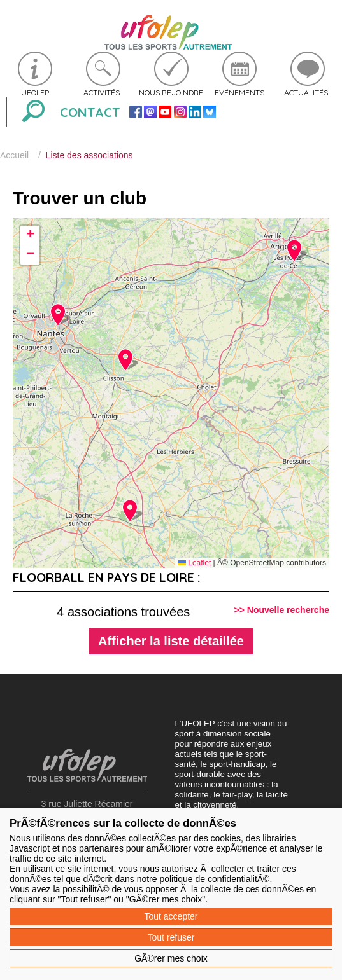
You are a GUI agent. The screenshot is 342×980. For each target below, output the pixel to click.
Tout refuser (171, 937)
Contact (90, 112)
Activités (102, 93)
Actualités (306, 93)
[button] (125, 360)
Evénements (239, 93)
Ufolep (35, 93)
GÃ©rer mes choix (171, 958)
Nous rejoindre (171, 93)
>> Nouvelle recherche (282, 610)
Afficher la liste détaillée (171, 641)
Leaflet (195, 563)
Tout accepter (171, 916)
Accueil (14, 155)
